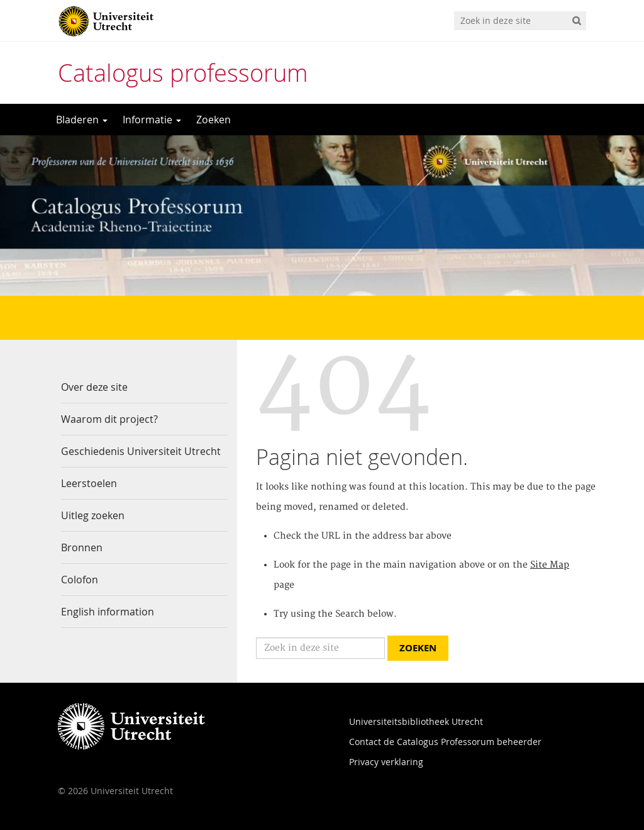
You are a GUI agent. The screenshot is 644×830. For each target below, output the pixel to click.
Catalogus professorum (183, 73)
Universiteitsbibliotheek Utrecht (416, 721)
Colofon (80, 580)
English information (108, 612)
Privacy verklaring (386, 762)
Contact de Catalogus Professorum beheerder (445, 742)
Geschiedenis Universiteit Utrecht (141, 451)
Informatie (152, 120)
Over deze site (94, 387)
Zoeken (214, 120)
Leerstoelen (89, 483)
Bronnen (82, 547)
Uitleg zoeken (93, 515)
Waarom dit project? (109, 419)
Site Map (550, 565)
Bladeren (82, 120)
